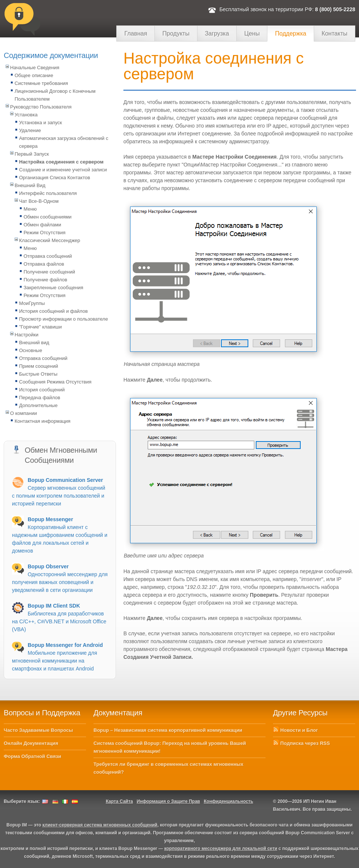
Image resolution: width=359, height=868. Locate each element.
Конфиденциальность (228, 801)
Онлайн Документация (31, 743)
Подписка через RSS (301, 743)
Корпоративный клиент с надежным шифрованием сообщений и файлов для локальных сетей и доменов (60, 535)
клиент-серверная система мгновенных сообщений (100, 825)
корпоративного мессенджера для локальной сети (221, 849)
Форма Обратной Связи (32, 756)
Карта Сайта (119, 801)
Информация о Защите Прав (168, 801)
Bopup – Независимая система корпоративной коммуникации (168, 730)
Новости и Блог (295, 730)
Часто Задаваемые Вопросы (38, 730)
